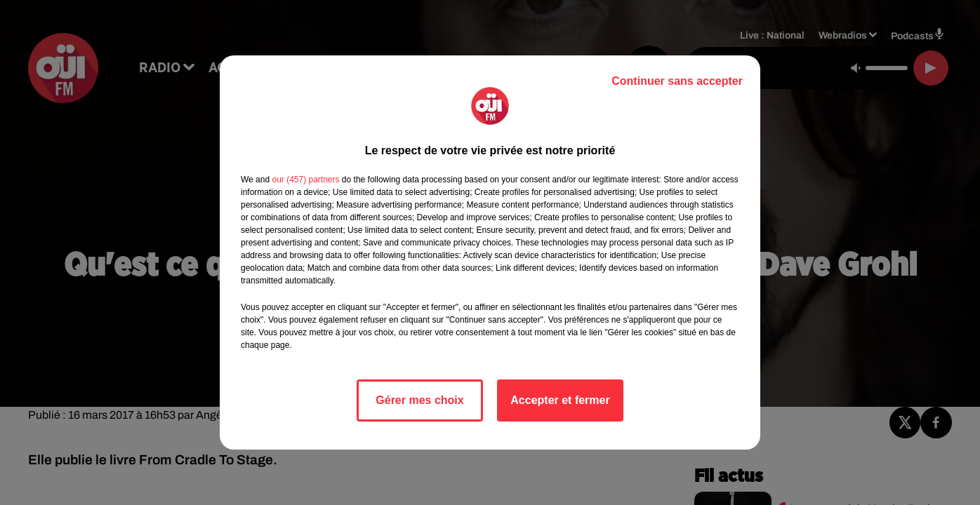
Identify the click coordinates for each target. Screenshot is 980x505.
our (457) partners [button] (305, 180)
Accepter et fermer (560, 400)
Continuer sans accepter (677, 81)
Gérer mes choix (419, 400)
